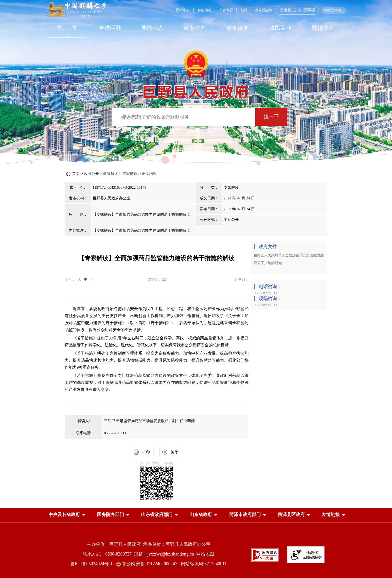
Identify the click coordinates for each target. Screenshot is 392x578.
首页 (76, 174)
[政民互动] (280, 28)
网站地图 (205, 554)
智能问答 (204, 10)
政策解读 (111, 174)
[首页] (67, 28)
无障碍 (309, 10)
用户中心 (183, 10)
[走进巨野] (110, 28)
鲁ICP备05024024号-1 (92, 564)
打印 (146, 452)
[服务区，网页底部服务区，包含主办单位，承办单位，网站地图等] (196, 550)
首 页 (67, 28)
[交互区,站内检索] (196, 118)
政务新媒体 (263, 10)
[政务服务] (238, 28)
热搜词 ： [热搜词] (132, 131)
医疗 (175, 131)
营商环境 (218, 131)
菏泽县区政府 (291, 515)
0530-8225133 (265, 293)
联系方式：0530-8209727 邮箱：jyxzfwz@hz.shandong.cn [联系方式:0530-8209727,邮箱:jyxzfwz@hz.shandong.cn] (139, 554)
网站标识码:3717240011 (204, 564)
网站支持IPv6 (334, 10)
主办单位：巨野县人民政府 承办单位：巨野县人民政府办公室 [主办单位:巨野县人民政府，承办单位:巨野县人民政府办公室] (149, 544)
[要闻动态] (152, 28)
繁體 (244, 10)
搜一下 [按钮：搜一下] (271, 116)
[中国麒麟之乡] (76, 10)
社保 (157, 131)
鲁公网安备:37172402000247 (148, 564)
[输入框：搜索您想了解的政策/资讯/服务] (183, 117)
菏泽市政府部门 (245, 515)
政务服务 (238, 28)
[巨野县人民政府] (196, 89)
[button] (64, 515)
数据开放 (323, 28)
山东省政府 (201, 515)
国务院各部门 (110, 515)
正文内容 (149, 174)
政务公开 (195, 28)
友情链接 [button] (331, 515)
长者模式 (288, 10)
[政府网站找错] (265, 554)
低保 (194, 131)
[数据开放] (323, 28)
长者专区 (226, 10)
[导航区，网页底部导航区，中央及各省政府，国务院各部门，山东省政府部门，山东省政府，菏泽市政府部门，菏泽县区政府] (196, 515)
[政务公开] (195, 28)
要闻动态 (152, 28)
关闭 (174, 452)
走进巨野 (110, 28)
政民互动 (280, 28)
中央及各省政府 (64, 515)
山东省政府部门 (157, 515)
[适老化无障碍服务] (306, 555)
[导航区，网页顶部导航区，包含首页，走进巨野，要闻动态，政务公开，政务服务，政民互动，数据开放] (196, 28)
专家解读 (130, 174)
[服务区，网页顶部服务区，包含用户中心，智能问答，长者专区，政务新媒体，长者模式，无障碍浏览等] (259, 10)
